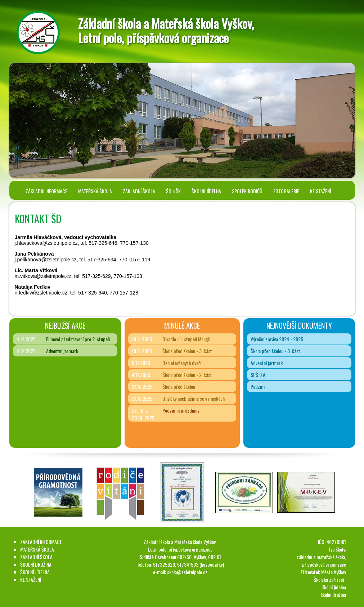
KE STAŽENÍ (320, 191)
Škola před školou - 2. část (187, 375)
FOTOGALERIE (286, 191)
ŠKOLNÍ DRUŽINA (36, 564)
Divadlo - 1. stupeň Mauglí (186, 339)
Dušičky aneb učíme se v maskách (194, 398)
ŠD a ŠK (173, 191)
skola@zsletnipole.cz (187, 572)
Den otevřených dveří (182, 363)
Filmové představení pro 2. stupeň (78, 339)
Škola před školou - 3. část (187, 351)
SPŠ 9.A (258, 375)
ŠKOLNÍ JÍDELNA (206, 191)
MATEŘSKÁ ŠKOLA (95, 191)
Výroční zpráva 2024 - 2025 (277, 339)
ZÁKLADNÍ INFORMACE (46, 191)
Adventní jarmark (62, 351)
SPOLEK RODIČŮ (247, 191)
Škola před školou (179, 386)
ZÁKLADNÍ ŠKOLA (139, 191)
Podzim (258, 386)
